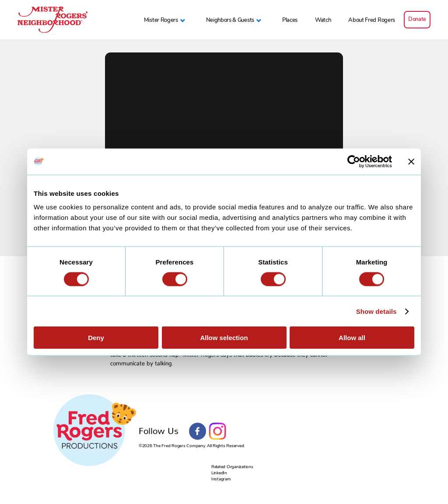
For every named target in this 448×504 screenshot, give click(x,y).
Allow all (352, 338)
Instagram (217, 431)
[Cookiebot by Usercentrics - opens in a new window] (354, 161)
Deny (96, 338)
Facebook (198, 431)
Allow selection (224, 338)
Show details (376, 311)
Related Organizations (232, 467)
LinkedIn (219, 473)
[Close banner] (411, 161)
